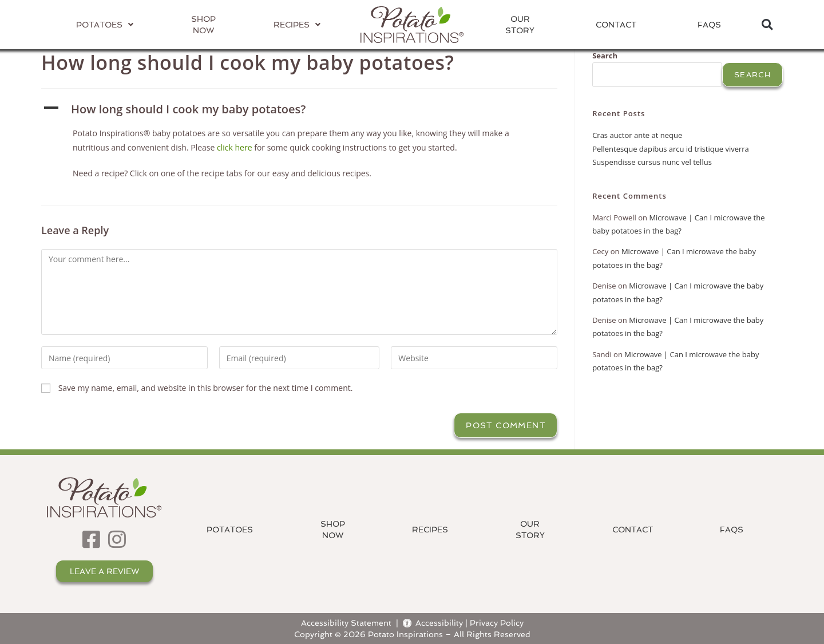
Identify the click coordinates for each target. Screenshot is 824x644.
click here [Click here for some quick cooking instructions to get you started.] (235, 147)
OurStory (520, 25)
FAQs (709, 25)
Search (605, 56)
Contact (616, 25)
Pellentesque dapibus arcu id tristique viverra (671, 149)
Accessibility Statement (346, 623)
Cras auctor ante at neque (637, 135)
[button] (767, 25)
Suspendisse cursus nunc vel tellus (652, 162)
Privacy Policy (497, 623)
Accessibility (433, 623)
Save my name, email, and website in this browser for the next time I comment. (206, 388)
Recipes (430, 530)
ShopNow (333, 530)
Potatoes (230, 530)
